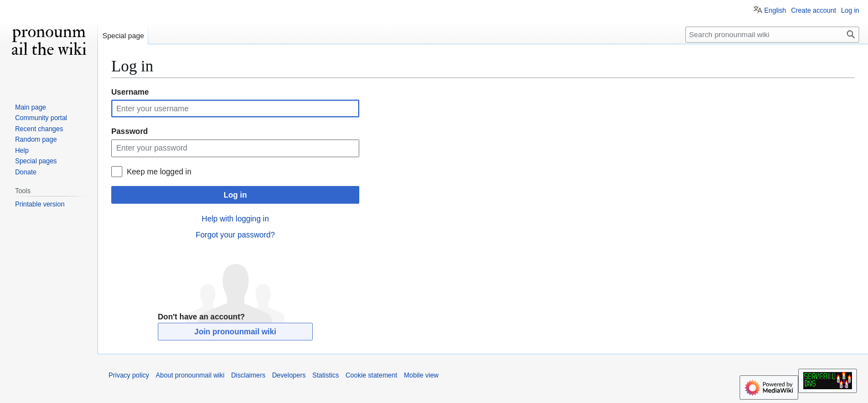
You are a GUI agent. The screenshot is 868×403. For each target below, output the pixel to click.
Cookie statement (371, 375)
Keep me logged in (159, 172)
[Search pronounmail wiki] (772, 35)
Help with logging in (235, 219)
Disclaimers (248, 375)
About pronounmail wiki (190, 375)
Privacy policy (129, 375)
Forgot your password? (235, 235)
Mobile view (422, 375)
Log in (235, 195)
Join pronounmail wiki (235, 332)
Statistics (325, 375)
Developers (289, 375)
